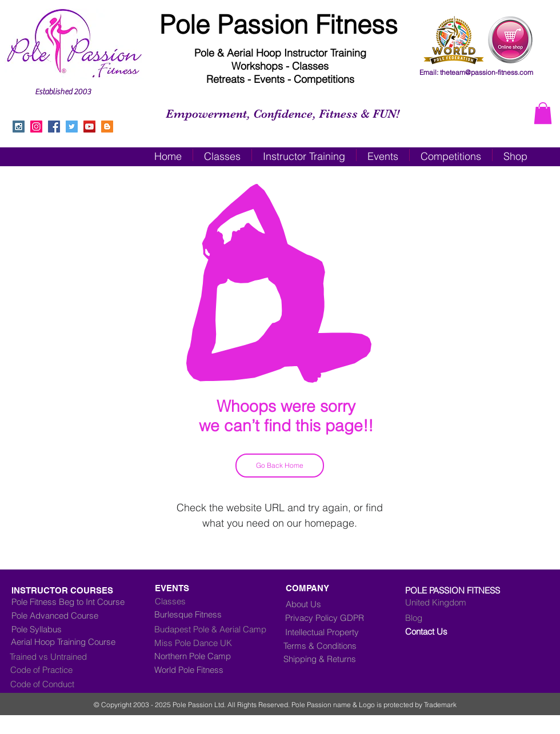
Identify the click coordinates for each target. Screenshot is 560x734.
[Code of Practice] (58, 669)
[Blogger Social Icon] (107, 127)
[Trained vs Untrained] (75, 656)
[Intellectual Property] (331, 632)
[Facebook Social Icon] (54, 127)
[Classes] (219, 601)
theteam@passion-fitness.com (487, 72)
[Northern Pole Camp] (219, 656)
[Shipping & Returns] (328, 659)
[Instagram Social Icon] (19, 127)
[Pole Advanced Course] (65, 615)
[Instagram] (36, 127)
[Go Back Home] (280, 466)
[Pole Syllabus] (76, 629)
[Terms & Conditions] (328, 645)
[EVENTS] (211, 588)
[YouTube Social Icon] (89, 127)
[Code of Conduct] (58, 684)
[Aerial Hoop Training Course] (78, 641)
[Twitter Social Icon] (72, 127)
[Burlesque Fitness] (201, 614)
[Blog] (453, 617)
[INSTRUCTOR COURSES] (87, 590)
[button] (543, 113)
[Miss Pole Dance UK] (211, 643)
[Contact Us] (453, 631)
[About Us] (307, 604)
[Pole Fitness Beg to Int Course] (68, 601)
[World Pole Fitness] (219, 669)
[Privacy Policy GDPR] (334, 617)
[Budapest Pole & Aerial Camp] (219, 629)
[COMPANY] (311, 588)
